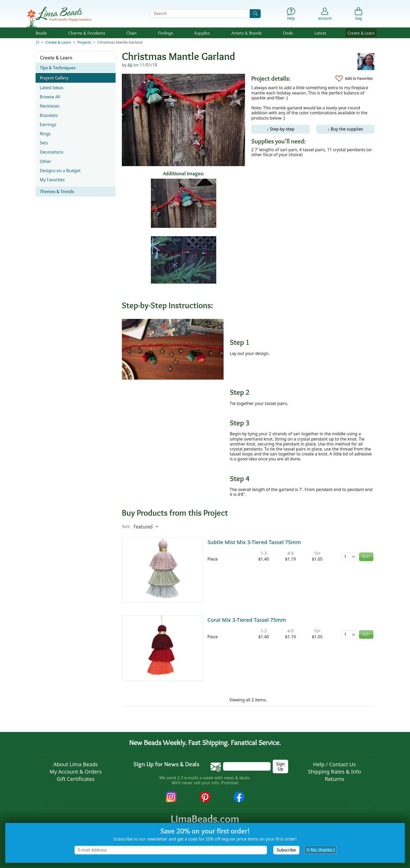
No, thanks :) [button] (321, 850)
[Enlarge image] (173, 349)
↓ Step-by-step (281, 129)
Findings (166, 33)
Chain (131, 33)
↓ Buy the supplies (345, 129)
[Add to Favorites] (354, 79)
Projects (84, 42)
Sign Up (280, 766)
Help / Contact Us (334, 764)
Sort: (126, 526)
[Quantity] (350, 557)
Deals (288, 33)
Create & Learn (361, 33)
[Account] (325, 14)
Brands (247, 33)
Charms (87, 33)
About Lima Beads (76, 764)
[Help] (291, 15)
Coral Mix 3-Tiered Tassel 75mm (247, 620)
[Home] (37, 42)
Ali (130, 65)
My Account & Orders (76, 772)
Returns (334, 779)
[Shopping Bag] (359, 15)
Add (366, 557)
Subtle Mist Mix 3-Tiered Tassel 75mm (254, 542)
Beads (41, 33)
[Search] (255, 13)
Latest (320, 33)
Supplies (202, 33)
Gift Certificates (76, 779)
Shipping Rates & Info (334, 772)
